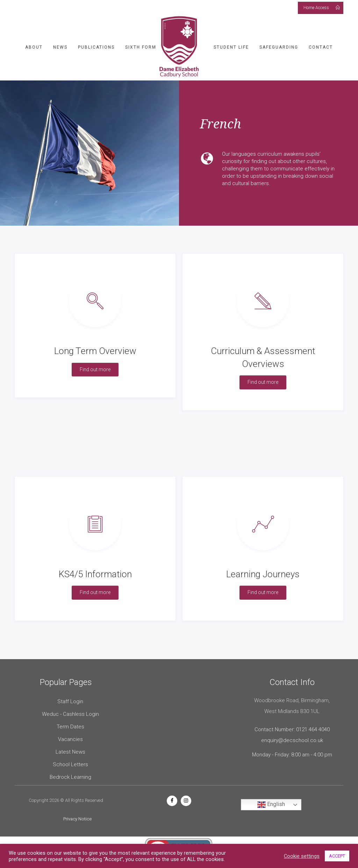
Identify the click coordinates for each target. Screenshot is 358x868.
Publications (96, 47)
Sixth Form (141, 47)
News (60, 47)
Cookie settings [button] (302, 856)
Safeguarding (279, 47)
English (271, 805)
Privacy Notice (77, 819)
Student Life (231, 47)
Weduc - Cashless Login (70, 714)
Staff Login (70, 701)
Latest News (70, 752)
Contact (321, 47)
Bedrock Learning (70, 777)
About (34, 47)
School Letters (70, 764)
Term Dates (70, 727)
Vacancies (70, 739)
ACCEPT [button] (337, 856)
